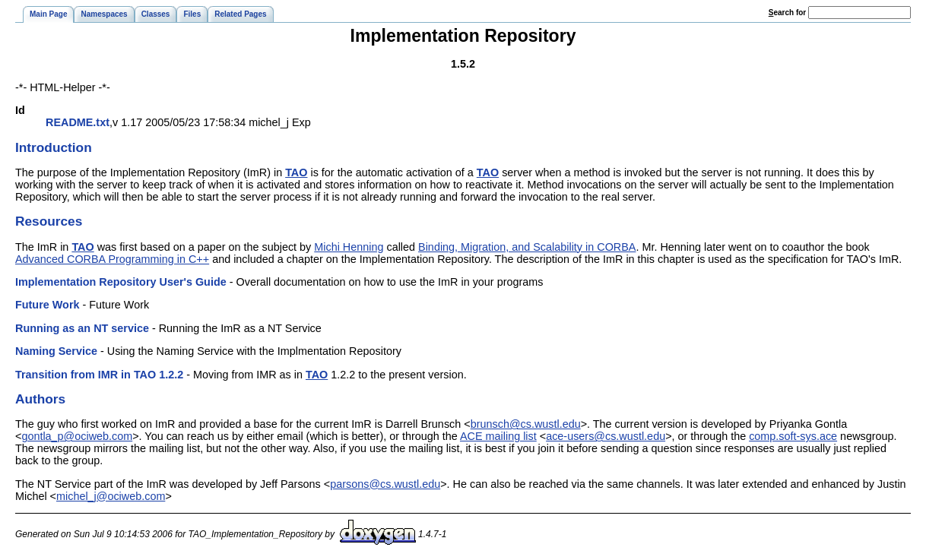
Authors (40, 399)
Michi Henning (349, 247)
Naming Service (56, 351)
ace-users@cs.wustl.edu (606, 436)
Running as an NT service (82, 328)
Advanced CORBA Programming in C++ (112, 259)
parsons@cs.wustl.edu (385, 484)
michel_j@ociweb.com (111, 496)
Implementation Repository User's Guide (121, 282)
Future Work (47, 305)
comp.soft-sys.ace (793, 436)
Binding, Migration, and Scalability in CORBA (527, 247)
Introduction (54, 147)
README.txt (78, 122)
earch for (787, 13)
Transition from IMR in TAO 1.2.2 (99, 375)
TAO (296, 172)
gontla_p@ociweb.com (77, 436)
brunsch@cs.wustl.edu (526, 424)
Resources (49, 221)
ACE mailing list (498, 436)
